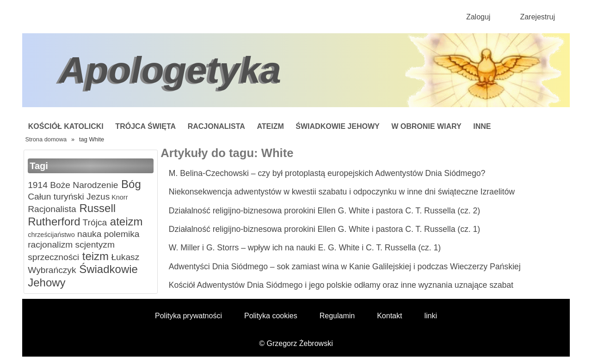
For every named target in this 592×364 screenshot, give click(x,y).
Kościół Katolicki (66, 126)
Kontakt (389, 316)
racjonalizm (50, 245)
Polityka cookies (271, 316)
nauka (88, 234)
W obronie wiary (426, 126)
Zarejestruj (537, 17)
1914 (38, 185)
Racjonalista (216, 126)
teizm (94, 256)
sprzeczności (53, 257)
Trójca (94, 222)
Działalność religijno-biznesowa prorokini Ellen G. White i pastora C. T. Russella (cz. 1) (324, 229)
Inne (482, 126)
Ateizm (270, 126)
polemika (120, 234)
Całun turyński (56, 197)
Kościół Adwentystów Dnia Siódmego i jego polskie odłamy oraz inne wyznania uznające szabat (341, 285)
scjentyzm (94, 245)
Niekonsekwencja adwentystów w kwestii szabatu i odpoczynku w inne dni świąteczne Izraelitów (342, 192)
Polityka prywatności (188, 316)
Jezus (97, 197)
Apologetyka (170, 70)
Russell (96, 208)
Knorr (119, 197)
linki (431, 316)
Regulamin (337, 316)
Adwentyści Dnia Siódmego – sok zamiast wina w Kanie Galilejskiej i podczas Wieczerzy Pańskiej (345, 267)
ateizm (125, 221)
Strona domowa (46, 139)
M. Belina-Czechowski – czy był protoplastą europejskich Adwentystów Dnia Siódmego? (327, 173)
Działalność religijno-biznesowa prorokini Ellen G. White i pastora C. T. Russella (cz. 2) (324, 211)
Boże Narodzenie (83, 185)
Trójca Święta (145, 126)
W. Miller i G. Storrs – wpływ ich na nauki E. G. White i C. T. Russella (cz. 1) (305, 248)
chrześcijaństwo (51, 235)
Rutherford (54, 221)
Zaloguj (478, 17)
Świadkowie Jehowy (337, 126)
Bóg (129, 184)
